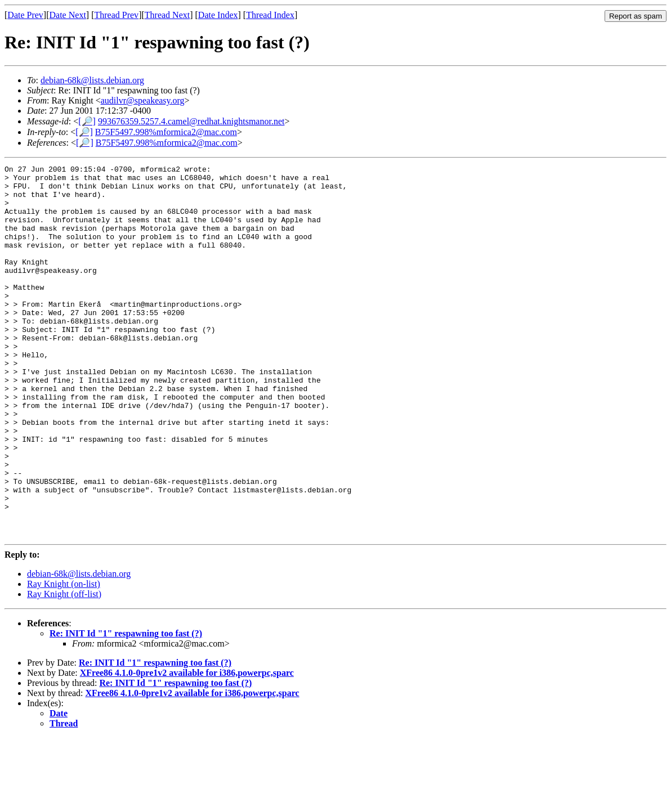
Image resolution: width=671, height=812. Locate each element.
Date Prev (25, 15)
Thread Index (270, 15)
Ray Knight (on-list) (64, 658)
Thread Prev (116, 15)
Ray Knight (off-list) (64, 668)
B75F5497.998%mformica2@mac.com (166, 132)
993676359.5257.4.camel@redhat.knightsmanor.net (191, 121)
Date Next (68, 15)
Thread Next (167, 15)
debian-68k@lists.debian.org (92, 80)
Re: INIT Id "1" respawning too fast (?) (126, 708)
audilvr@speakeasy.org (143, 100)
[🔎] (87, 121)
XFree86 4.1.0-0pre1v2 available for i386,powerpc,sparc (187, 747)
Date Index (218, 15)
